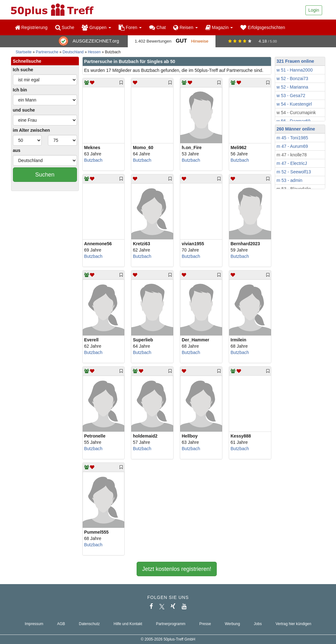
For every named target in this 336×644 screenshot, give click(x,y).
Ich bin (20, 90)
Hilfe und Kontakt (128, 624)
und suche (24, 110)
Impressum (34, 624)
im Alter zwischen (32, 130)
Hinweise (200, 41)
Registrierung (31, 27)
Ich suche (23, 70)
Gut (181, 41)
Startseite (24, 52)
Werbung (233, 624)
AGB (61, 624)
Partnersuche (47, 52)
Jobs (258, 624)
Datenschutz (89, 624)
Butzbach (93, 160)
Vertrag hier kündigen (294, 624)
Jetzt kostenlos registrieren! (177, 569)
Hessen (94, 52)
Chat (157, 27)
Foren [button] (130, 27)
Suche (65, 27)
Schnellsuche (27, 61)
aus (17, 150)
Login (314, 10)
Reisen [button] (185, 27)
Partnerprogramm (171, 624)
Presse (205, 624)
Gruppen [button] (96, 27)
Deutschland (73, 52)
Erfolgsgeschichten (263, 27)
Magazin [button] (219, 27)
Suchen (45, 175)
